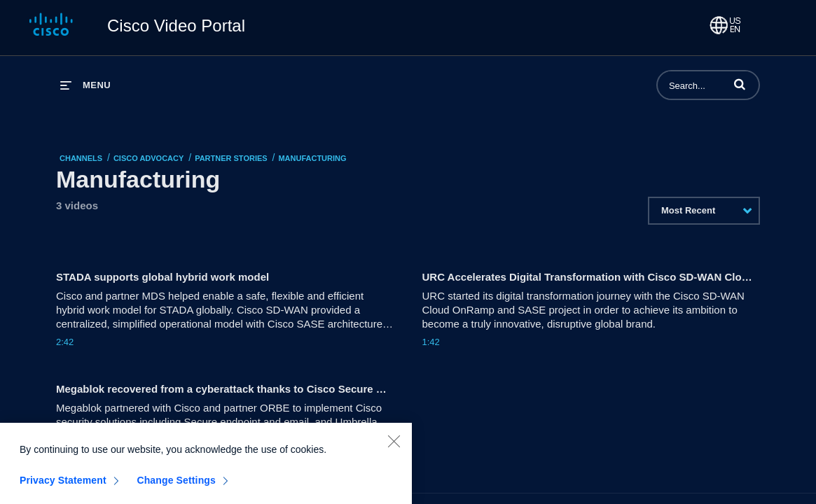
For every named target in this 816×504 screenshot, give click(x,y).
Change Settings (176, 484)
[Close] (394, 445)
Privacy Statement (63, 484)
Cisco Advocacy (148, 158)
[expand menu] (85, 85)
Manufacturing (312, 158)
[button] (740, 84)
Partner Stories (231, 158)
